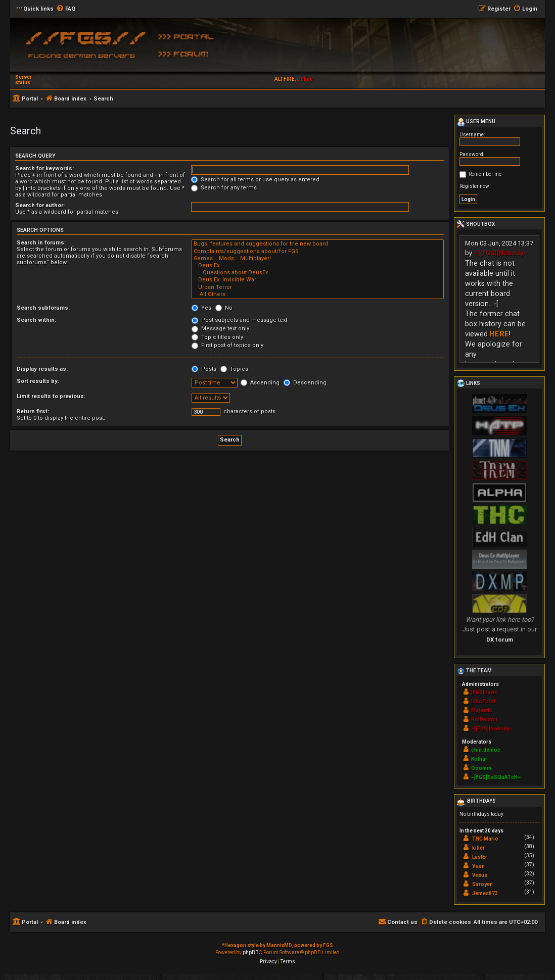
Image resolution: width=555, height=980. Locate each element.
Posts (204, 369)
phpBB (251, 952)
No (224, 308)
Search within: (36, 320)
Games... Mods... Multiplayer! (318, 259)
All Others (318, 295)
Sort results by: (38, 381)
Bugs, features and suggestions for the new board (318, 244)
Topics (234, 369)
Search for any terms (224, 188)
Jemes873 (485, 893)
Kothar (479, 759)
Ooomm (481, 768)
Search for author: (40, 205)
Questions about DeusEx (318, 273)
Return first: (33, 411)
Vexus (480, 875)
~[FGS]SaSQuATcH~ (496, 777)
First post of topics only (227, 345)
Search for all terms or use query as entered (255, 180)
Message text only (220, 329)
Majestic (482, 710)
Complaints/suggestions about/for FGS (318, 252)
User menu (476, 122)
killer (478, 848)
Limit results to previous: (51, 396)
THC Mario (485, 839)
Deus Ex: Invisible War (318, 280)
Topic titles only (217, 337)
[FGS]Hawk (484, 692)
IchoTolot (483, 701)
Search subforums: (43, 308)
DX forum (500, 640)
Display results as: (42, 369)
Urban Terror (318, 287)
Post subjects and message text (239, 320)
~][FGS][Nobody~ (501, 253)
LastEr (480, 857)
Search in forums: (41, 243)
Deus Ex (318, 266)
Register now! (475, 186)
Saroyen (482, 884)
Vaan (478, 866)
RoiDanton (484, 720)
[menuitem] (66, 9)
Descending (305, 383)
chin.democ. (487, 750)
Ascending (260, 383)
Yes (201, 308)
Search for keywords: (44, 168)
